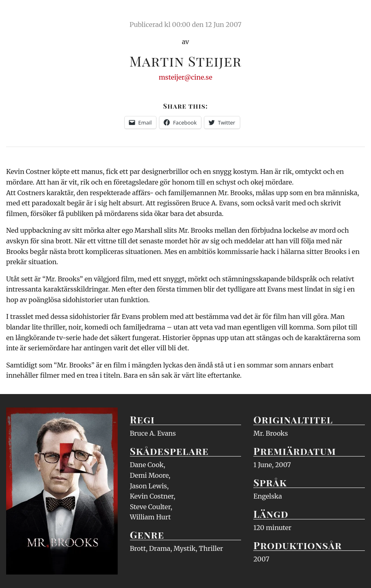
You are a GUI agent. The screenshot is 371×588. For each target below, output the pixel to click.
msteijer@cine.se (185, 77)
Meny (354, 14)
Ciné (25, 14)
